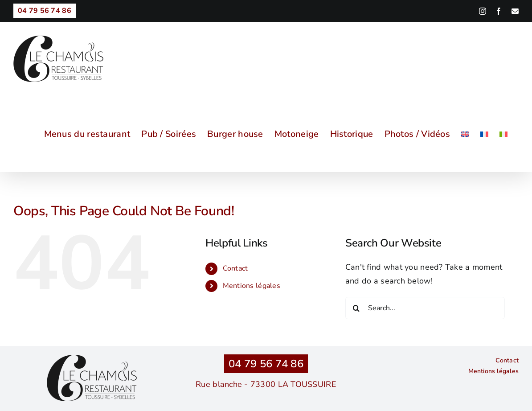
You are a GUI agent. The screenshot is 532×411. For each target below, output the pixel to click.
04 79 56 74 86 (266, 364)
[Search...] (425, 308)
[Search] (356, 308)
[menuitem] (465, 134)
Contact (235, 268)
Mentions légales (252, 286)
